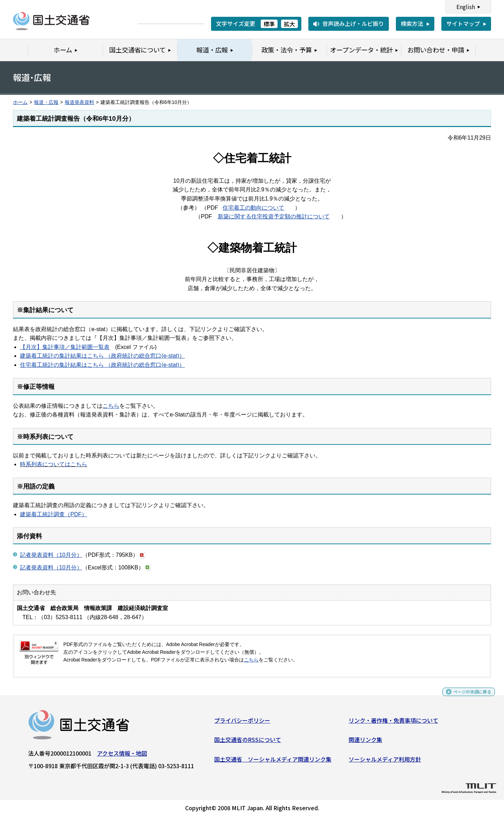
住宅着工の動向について (253, 208)
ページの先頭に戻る (466, 697)
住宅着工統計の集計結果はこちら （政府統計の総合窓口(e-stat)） (102, 365)
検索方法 (412, 23)
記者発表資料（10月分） (51, 555)
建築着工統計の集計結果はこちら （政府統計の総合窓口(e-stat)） (102, 356)
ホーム (20, 102)
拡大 (289, 24)
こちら (111, 406)
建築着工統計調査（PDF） (54, 514)
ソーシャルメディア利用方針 (385, 762)
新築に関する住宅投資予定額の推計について (274, 216)
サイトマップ (463, 23)
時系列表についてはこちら (54, 464)
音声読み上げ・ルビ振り (353, 23)
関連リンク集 (365, 742)
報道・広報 (46, 102)
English (466, 7)
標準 (269, 24)
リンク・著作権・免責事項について (393, 723)
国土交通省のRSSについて (248, 742)
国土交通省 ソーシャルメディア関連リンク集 (273, 762)
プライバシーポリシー (242, 723)
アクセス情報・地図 (122, 756)
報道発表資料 (79, 102)
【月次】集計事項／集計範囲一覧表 (65, 347)
